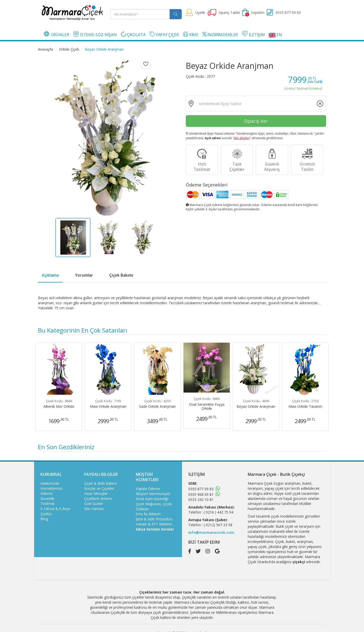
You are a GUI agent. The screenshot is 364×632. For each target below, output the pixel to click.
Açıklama (50, 275)
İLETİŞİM (253, 34)
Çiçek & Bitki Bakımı (100, 483)
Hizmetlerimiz (52, 488)
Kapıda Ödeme (148, 489)
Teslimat (48, 504)
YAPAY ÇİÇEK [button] (164, 35)
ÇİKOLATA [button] (133, 35)
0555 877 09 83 (201, 489)
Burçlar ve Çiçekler (99, 488)
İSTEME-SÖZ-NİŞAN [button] (95, 34)
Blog (44, 519)
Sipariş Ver (256, 121)
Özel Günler (94, 504)
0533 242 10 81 (201, 500)
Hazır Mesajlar (96, 493)
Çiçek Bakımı (121, 275)
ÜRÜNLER (56, 34)
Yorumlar (84, 275)
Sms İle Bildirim (148, 514)
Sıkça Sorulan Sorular (155, 529)
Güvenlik (47, 498)
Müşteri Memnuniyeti (153, 494)
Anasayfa (45, 49)
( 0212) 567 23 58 (218, 525)
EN (275, 35)
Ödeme (47, 493)
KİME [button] (191, 35)
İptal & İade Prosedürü (154, 519)
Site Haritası (94, 509)
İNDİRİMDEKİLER (220, 35)
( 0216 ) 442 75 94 (219, 512)
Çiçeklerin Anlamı (98, 498)
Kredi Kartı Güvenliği (152, 499)
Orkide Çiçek (69, 49)
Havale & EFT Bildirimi (154, 524)
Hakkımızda (50, 483)
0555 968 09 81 (201, 494)
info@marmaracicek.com (211, 532)
